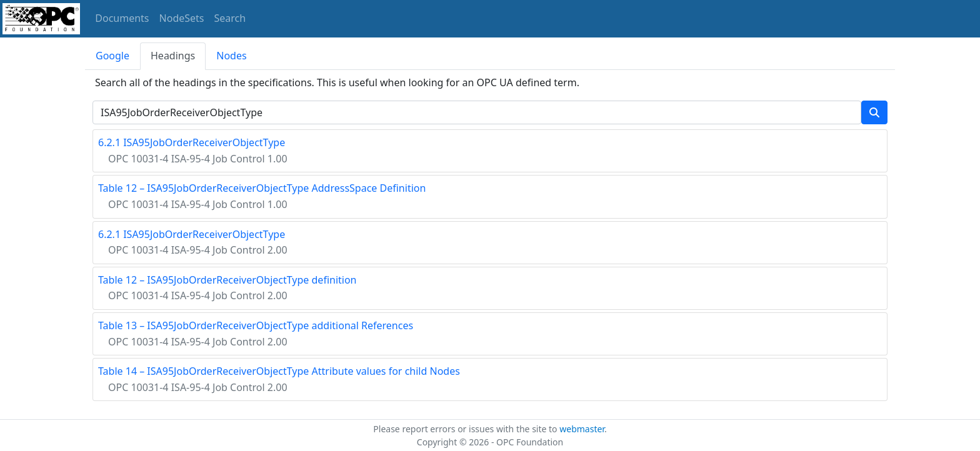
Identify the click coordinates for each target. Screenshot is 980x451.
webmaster (582, 429)
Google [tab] (112, 56)
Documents (122, 18)
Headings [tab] (173, 56)
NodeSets (182, 18)
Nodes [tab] (231, 56)
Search (230, 18)
